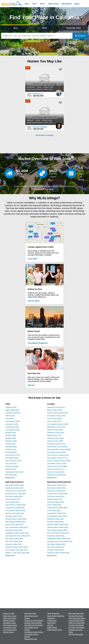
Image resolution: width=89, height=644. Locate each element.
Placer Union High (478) (14, 525)
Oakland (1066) (11, 441)
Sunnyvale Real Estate (76, 621)
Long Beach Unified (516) (15, 508)
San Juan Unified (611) (56, 547)
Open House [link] (53, 4)
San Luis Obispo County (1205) (59, 461)
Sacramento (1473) (13, 455)
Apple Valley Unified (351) (57, 485)
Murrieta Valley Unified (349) (58, 525)
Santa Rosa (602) (12, 466)
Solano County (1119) (55, 469)
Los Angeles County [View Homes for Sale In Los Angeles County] (10, 630)
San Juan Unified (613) (14, 541)
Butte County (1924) (55, 410)
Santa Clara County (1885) (57, 466)
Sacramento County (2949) (57, 447)
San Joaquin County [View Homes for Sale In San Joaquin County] (10, 625)
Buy (27, 4)
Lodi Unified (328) (54, 510)
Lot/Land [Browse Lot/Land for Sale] (50, 625)
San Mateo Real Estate (76, 627)
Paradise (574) (11, 449)
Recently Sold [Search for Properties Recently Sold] (74, 28)
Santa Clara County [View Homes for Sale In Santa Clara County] (10, 616)
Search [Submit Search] (80, 36)
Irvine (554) (10, 418)
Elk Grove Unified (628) (14, 496)
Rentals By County (31, 639)
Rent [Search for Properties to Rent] (44, 28)
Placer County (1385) (55, 441)
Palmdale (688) (11, 447)
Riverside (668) (11, 452)
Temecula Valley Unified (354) (16, 547)
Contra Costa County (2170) (58, 413)
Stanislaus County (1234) (57, 475)
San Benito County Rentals (34, 632)
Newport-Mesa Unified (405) (16, 519)
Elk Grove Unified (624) (56, 496)
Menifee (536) (11, 433)
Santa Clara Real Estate (77, 618)
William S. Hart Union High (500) (17, 553)
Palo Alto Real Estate (76, 634)
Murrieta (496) (11, 438)
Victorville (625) (11, 475)
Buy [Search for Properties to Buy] (15, 28)
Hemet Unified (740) (13, 499)
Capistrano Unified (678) (14, 488)
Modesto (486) (11, 435)
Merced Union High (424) (15, 513)
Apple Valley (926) (12, 410)
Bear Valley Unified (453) (15, 485)
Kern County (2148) (54, 418)
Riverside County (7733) (56, 444)
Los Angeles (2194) (13, 430)
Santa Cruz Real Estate (77, 623)
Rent (42, 4)
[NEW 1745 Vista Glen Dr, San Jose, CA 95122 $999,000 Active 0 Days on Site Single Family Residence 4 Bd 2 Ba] (44, 112)
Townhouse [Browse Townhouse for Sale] (51, 618)
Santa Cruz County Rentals (34, 621)
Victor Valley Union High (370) (16, 550)
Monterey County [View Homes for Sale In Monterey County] (9, 621)
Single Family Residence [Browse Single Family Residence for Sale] (56, 616)
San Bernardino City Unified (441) (18, 536)
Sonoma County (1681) (56, 472)
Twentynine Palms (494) (14, 472)
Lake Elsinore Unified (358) (15, 505)
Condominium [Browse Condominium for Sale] (52, 621)
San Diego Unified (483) (14, 539)
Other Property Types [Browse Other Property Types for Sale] (55, 630)
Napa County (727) (54, 435)
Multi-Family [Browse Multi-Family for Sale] (51, 623)
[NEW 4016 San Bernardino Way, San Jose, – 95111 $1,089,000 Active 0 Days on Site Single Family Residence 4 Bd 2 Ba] (44, 79)
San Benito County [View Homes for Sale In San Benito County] (9, 627)
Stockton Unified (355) (55, 550)
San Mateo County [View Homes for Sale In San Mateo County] (9, 623)
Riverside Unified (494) (14, 530)
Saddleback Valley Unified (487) (17, 533)
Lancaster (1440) (12, 424)
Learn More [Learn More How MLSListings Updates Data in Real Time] (33, 259)
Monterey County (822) (56, 433)
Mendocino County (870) (56, 427)
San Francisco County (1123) (58, 455)
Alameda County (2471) (56, 407)
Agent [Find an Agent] (77, 4)
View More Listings (44, 135)
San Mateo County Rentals (34, 625)
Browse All (10, 478)
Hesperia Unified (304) (56, 502)
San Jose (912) (11, 464)
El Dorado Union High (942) (16, 494)
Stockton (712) (11, 469)
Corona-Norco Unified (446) (16, 491)
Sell (34, 4)
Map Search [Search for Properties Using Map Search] (67, 4)
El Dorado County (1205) (56, 416)
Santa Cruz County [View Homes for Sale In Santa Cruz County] (10, 618)
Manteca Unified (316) (55, 519)
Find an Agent (34, 301)
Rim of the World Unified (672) (17, 527)
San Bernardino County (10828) (59, 449)
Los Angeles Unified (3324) (15, 510)
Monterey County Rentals (33, 623)
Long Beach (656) (12, 427)
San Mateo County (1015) (57, 464)
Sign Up (31, 385)
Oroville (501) (10, 444)
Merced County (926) (55, 430)
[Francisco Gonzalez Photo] (59, 125)
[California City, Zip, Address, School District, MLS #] (37, 36)
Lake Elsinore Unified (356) (57, 508)
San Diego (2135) (12, 458)
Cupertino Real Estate (76, 625)
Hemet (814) (10, 416)
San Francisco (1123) (13, 461)
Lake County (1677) (55, 421)
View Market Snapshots (38, 343)
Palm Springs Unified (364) (15, 522)
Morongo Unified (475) (14, 516)
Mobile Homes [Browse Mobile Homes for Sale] (52, 627)
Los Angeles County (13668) (58, 424)
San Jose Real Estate (76, 616)
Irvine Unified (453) (12, 502)
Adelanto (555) (11, 407)
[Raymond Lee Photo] (59, 92)
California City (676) (13, 413)
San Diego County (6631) (57, 452)
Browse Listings (8, 632)
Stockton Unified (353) (14, 544)
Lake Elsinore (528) (13, 421)
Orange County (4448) (55, 438)
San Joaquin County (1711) (57, 458)
